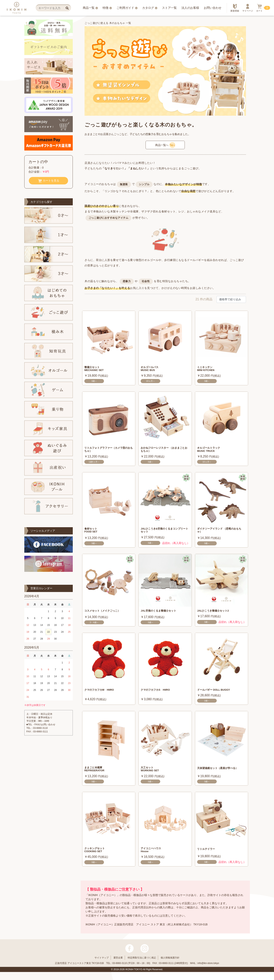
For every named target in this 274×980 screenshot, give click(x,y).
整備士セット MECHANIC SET (96, 369)
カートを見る (49, 181)
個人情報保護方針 (170, 966)
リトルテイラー (208, 854)
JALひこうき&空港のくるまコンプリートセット (164, 533)
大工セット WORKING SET (152, 774)
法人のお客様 (190, 8)
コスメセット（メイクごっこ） (106, 614)
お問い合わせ (213, 8)
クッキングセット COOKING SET (97, 856)
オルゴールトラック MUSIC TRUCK (211, 451)
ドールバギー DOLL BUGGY (217, 693)
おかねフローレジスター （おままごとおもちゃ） (165, 451)
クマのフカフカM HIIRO (103, 693)
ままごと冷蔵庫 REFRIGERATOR (97, 774)
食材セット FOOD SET (92, 533)
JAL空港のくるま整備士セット (162, 614)
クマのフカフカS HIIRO (159, 693)
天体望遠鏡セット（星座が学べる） (219, 774)
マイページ (248, 8)
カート (260, 8)
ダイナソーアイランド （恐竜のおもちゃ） (221, 533)
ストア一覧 (169, 8)
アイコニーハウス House (153, 856)
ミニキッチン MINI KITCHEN (208, 369)
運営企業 (118, 966)
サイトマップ (102, 966)
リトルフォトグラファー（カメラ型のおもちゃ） (108, 451)
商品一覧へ (165, 145)
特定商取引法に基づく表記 (142, 966)
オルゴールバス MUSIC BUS (152, 369)
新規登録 (235, 8)
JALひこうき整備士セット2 (217, 614)
